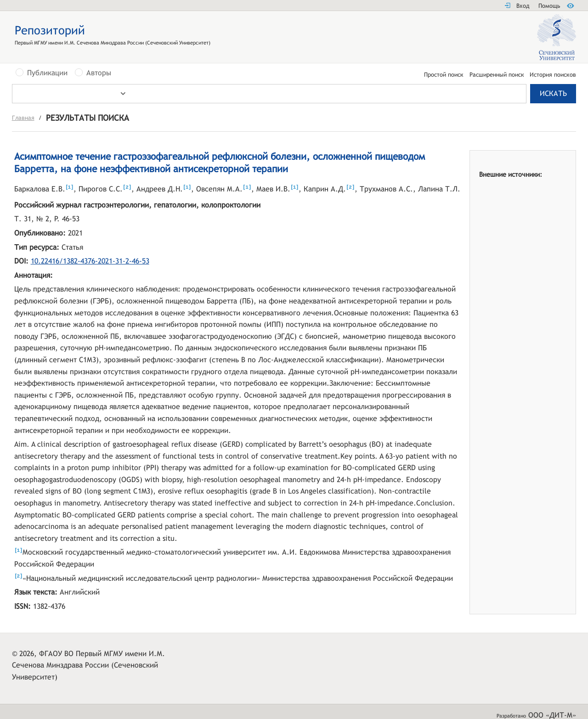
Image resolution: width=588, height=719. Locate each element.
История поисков (553, 75)
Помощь (549, 6)
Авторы (99, 73)
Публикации (47, 73)
